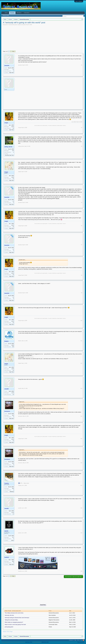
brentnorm (7, 411)
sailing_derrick (8, 147)
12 (13, 69)
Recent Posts (43, 605)
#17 (81, 485)
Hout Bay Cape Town (9, 155)
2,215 (13, 127)
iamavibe (24, 25)
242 (13, 415)
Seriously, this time (9, 615)
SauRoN (7, 557)
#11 (81, 341)
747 (13, 537)
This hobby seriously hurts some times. (14, 613)
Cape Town (11, 72)
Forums (12, 13)
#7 (82, 245)
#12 (81, 363)
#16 (81, 463)
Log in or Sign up (79, 1)
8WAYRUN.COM (45, 642)
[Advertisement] (43, 38)
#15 (81, 439)
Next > (14, 51)
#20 (81, 571)
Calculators (27, 13)
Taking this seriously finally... (12, 620)
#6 (82, 226)
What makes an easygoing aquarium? (14, 622)
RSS (83, 640)
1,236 (13, 177)
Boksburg (12, 492)
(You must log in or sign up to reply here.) (73, 577)
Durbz (12, 540)
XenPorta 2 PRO (29, 642)
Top (81, 640)
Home (6, 13)
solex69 (6, 389)
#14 (81, 416)
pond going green (9, 627)
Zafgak (6, 172)
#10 (81, 321)
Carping (7, 483)
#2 (82, 128)
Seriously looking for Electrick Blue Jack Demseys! (17, 618)
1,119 (13, 393)
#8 (82, 275)
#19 (81, 533)
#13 (81, 388)
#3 (82, 146)
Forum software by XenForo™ (13, 642)
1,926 (13, 345)
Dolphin (6, 341)
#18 (81, 508)
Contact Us (71, 640)
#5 (82, 202)
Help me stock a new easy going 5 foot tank (15, 624)
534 (13, 488)
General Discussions (13, 25)
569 (13, 561)
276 (13, 151)
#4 (82, 172)
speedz (6, 531)
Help (75, 640)
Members (19, 13)
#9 (82, 293)
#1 (82, 65)
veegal (6, 123)
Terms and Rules (81, 642)
